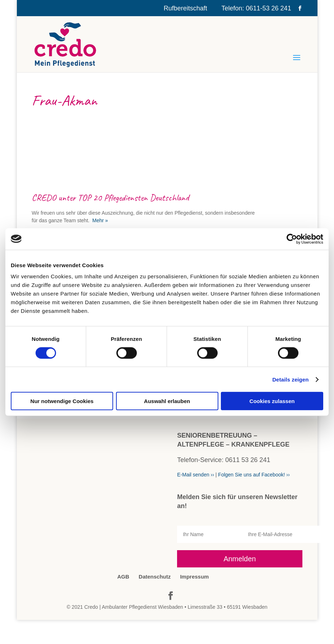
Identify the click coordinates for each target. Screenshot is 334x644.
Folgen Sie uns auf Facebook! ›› (254, 475)
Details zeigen (290, 379)
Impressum (194, 577)
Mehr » (99, 220)
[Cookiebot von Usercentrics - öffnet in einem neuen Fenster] (292, 239)
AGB (123, 577)
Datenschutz (155, 577)
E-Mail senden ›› (196, 475)
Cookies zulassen (272, 401)
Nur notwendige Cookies (62, 401)
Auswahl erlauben (167, 401)
